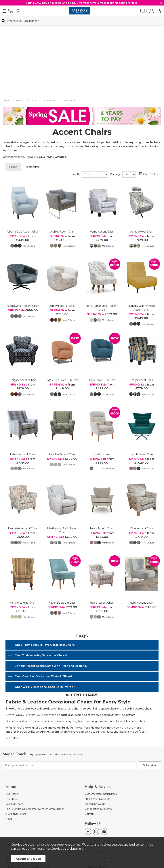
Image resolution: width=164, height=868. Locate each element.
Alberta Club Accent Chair (23, 146)
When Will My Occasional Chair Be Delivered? (45, 602)
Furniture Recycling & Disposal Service (28, 782)
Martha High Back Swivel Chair (62, 445)
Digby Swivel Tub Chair (102, 295)
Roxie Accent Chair (102, 517)
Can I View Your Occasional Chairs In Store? (43, 591)
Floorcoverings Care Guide (101, 807)
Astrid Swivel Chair (142, 146)
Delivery (90, 729)
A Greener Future (16, 729)
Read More (12, 653)
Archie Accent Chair (62, 146)
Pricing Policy (37, 826)
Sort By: (90, 89)
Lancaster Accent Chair (23, 443)
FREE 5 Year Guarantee (98, 714)
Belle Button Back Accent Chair (102, 222)
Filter (13, 82)
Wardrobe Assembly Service (22, 777)
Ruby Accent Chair (141, 517)
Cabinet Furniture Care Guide (102, 797)
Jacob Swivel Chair (142, 369)
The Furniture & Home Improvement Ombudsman (35, 724)
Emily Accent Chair (142, 295)
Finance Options (15, 767)
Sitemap (122, 826)
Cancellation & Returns (98, 724)
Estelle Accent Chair (23, 369)
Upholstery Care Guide (98, 792)
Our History (12, 709)
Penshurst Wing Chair (23, 517)
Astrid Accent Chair (102, 146)
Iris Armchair (102, 369)
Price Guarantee (15, 826)
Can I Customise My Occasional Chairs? (41, 570)
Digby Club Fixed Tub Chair (62, 295)
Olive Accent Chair (142, 443)
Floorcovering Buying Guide (101, 787)
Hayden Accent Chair (62, 369)
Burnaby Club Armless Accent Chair (141, 222)
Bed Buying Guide (96, 782)
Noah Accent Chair (102, 443)
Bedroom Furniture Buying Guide (104, 777)
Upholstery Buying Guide (99, 767)
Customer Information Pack (101, 709)
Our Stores (12, 714)
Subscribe (150, 680)
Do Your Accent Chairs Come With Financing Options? (51, 581)
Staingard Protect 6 (17, 772)
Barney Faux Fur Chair (62, 221)
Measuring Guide (95, 719)
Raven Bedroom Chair (62, 517)
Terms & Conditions (61, 826)
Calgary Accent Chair (23, 295)
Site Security (105, 826)
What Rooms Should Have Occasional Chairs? (45, 560)
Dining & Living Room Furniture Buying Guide (111, 772)
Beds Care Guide (95, 802)
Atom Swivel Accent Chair (23, 221)
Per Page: (123, 89)
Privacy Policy (85, 826)
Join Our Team (14, 719)
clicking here (75, 849)
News (9, 734)
